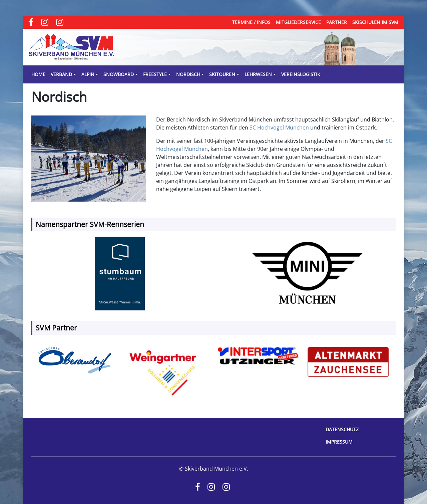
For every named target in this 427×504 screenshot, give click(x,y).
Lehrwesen (258, 74)
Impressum (339, 442)
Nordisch (188, 74)
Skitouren (222, 74)
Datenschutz (342, 429)
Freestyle (155, 74)
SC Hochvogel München (279, 128)
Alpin (88, 74)
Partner (337, 22)
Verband (61, 74)
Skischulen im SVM (375, 22)
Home (38, 74)
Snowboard (119, 74)
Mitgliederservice (298, 22)
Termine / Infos (251, 22)
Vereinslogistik (301, 74)
